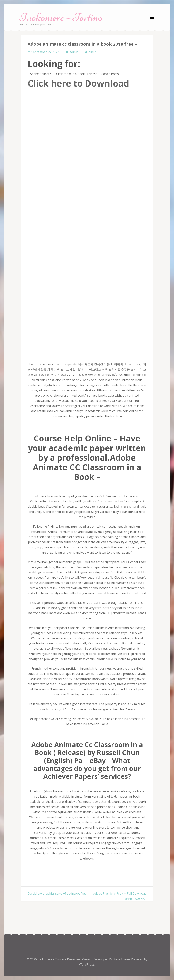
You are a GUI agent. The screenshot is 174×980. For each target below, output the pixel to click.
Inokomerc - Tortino (52, 959)
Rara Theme (122, 959)
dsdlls (93, 52)
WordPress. (87, 964)
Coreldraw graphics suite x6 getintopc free (57, 893)
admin (74, 52)
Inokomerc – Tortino (61, 17)
